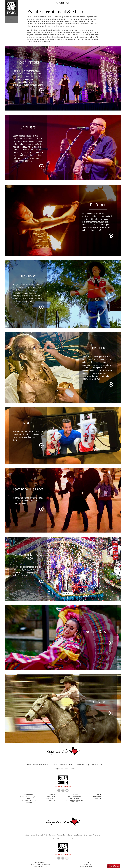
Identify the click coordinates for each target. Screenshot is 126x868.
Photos (71, 765)
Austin (68, 3)
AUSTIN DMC (51, 795)
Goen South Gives (97, 765)
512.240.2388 (86, 867)
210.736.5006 (40, 867)
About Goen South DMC (41, 765)
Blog (87, 765)
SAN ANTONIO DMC (29, 795)
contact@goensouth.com (63, 786)
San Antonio (60, 3)
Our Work (54, 765)
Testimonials (63, 765)
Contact (72, 769)
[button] (115, 3)
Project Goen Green (61, 769)
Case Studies (80, 765)
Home (29, 765)
